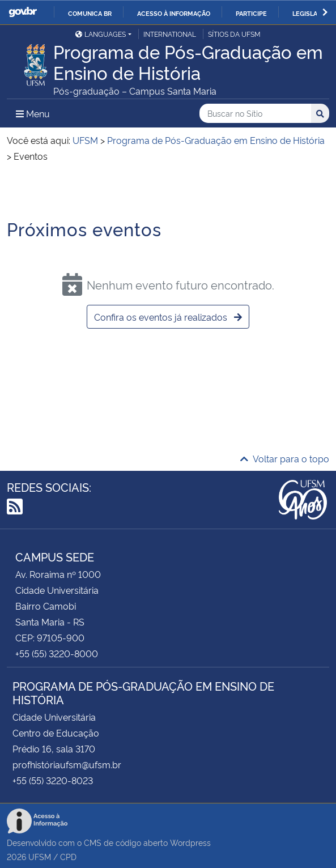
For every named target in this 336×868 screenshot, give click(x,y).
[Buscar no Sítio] (255, 114)
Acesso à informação (174, 13)
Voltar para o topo (285, 458)
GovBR (23, 12)
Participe (251, 13)
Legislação (311, 13)
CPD (68, 856)
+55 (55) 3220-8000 (57, 653)
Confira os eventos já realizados (168, 317)
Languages (101, 34)
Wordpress (190, 842)
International (170, 34)
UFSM (40, 856)
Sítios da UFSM (234, 34)
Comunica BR (90, 13)
